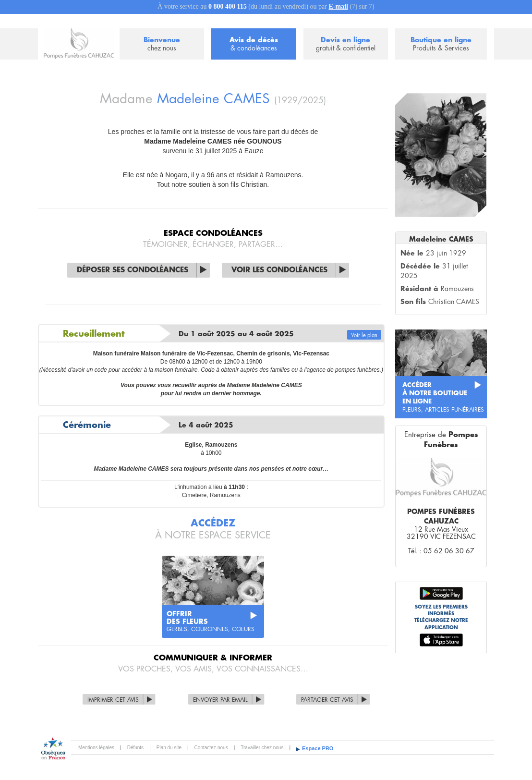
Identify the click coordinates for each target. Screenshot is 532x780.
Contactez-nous (211, 748)
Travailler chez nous (262, 748)
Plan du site (169, 748)
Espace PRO (318, 748)
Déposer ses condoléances (133, 270)
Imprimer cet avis (113, 700)
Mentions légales (96, 748)
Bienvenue (162, 44)
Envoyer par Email (220, 700)
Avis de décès (254, 44)
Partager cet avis (327, 700)
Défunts (135, 748)
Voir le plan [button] (364, 335)
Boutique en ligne (441, 44)
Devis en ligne (346, 44)
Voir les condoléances (279, 270)
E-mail (338, 6)
